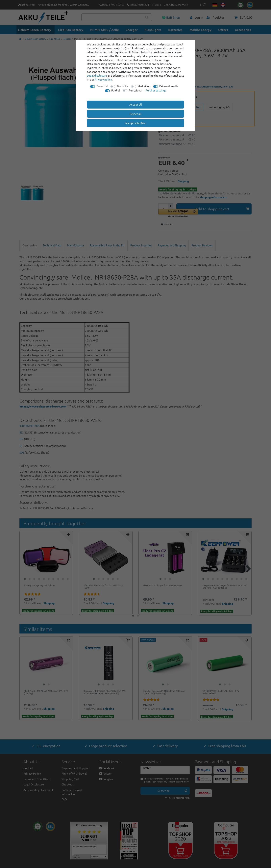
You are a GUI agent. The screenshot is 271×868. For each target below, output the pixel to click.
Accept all (136, 104)
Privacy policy (103, 79)
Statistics (123, 86)
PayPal (116, 90)
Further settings (156, 90)
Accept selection (136, 123)
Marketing (144, 86)
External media (169, 86)
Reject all (135, 114)
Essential (102, 86)
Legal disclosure (97, 75)
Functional (135, 90)
